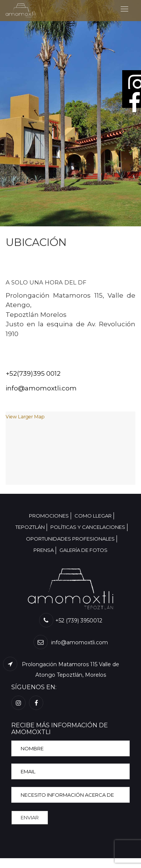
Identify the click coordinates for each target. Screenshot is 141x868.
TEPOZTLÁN (30, 527)
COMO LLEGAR (93, 516)
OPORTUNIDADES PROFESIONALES (70, 539)
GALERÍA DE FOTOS (83, 550)
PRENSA (44, 550)
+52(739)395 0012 (33, 373)
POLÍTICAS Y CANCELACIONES (88, 527)
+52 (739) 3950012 (71, 621)
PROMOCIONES (49, 516)
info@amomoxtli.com (41, 388)
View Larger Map (25, 417)
